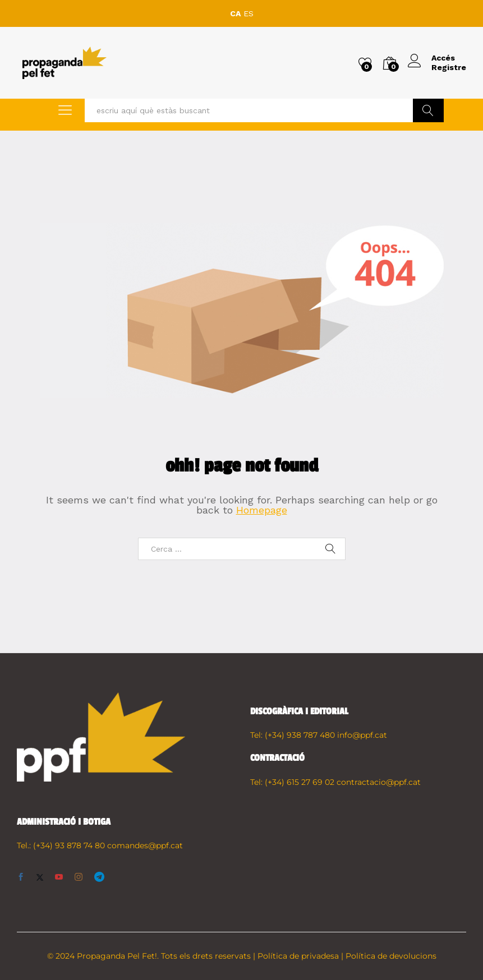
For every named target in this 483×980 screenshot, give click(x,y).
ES (249, 13)
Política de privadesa (298, 956)
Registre (449, 67)
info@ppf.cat (362, 735)
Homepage (262, 510)
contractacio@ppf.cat (379, 782)
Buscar (428, 110)
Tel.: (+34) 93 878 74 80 (61, 845)
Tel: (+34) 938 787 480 (293, 735)
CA (235, 13)
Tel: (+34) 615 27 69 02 (292, 782)
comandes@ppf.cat (145, 845)
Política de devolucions (391, 956)
